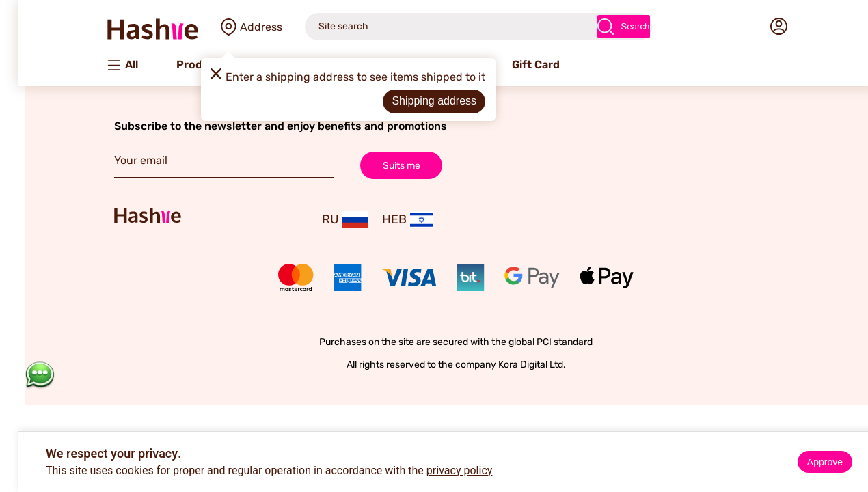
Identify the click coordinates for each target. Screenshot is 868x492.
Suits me (380, 165)
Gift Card (514, 65)
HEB (386, 220)
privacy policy (438, 471)
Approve (803, 462)
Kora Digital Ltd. (510, 365)
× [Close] (852, 444)
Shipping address (412, 101)
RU (323, 220)
